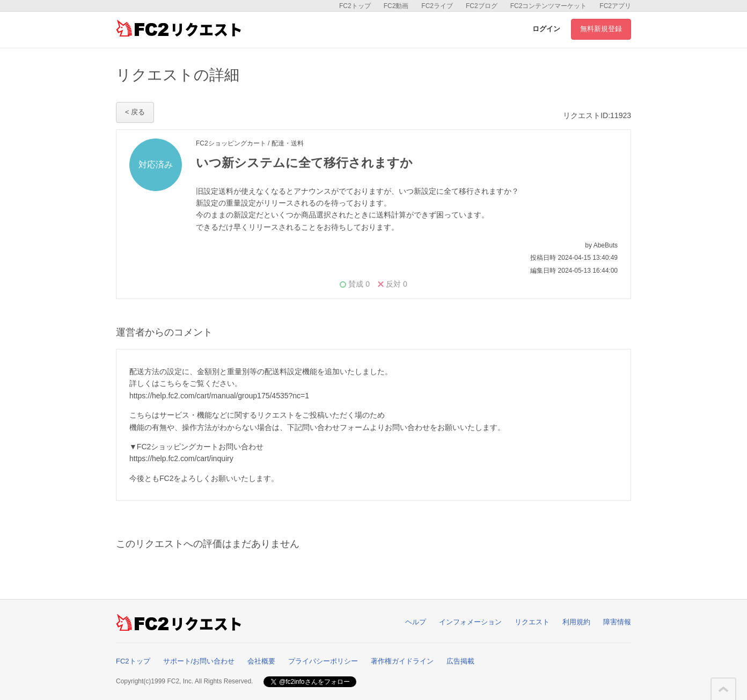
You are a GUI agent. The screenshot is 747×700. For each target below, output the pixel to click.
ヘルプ (416, 622)
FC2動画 (396, 6)
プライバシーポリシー (323, 661)
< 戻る (135, 112)
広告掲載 (460, 661)
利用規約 (576, 622)
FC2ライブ (437, 6)
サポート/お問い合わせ (199, 661)
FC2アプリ (615, 6)
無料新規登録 (601, 29)
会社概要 (261, 661)
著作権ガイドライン (402, 661)
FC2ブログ (482, 6)
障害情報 (617, 622)
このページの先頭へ (723, 689)
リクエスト (532, 622)
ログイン (546, 29)
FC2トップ (355, 6)
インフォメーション (470, 622)
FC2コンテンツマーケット (549, 6)
